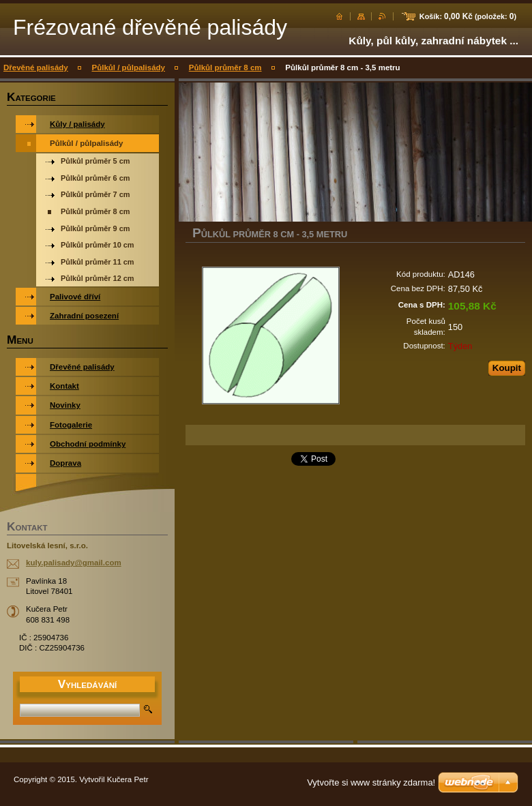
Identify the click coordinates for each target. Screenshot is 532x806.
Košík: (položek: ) (468, 16)
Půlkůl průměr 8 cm (225, 68)
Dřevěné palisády (36, 68)
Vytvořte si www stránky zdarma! (371, 782)
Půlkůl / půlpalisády (128, 68)
